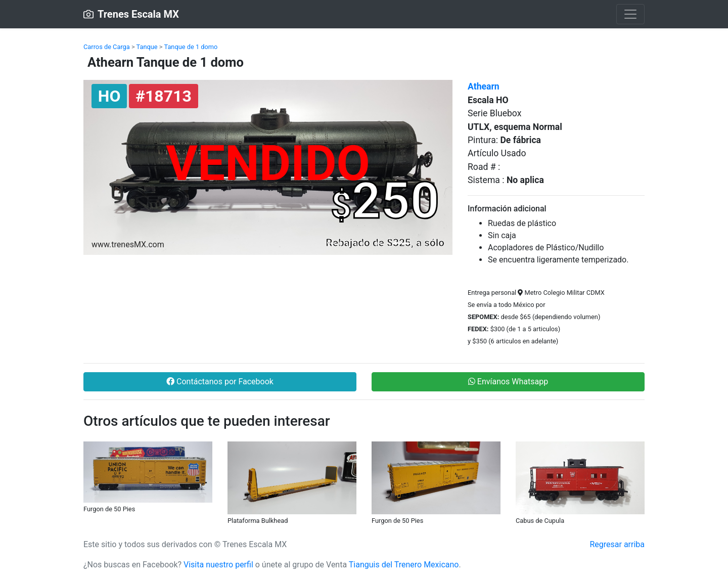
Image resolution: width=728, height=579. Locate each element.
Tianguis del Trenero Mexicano (404, 565)
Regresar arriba (617, 544)
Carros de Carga (107, 47)
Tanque (147, 47)
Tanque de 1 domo (191, 47)
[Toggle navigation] (630, 14)
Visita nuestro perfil (218, 565)
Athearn (484, 86)
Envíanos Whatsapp (508, 382)
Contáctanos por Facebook (220, 382)
